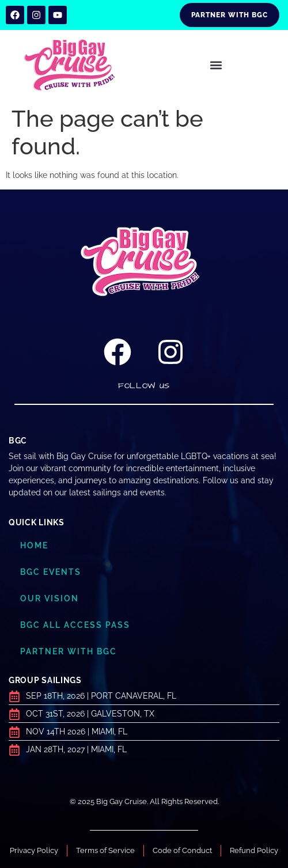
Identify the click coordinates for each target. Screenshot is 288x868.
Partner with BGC (69, 651)
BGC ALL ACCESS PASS (75, 625)
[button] (216, 65)
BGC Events (51, 572)
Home (34, 545)
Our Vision (50, 598)
